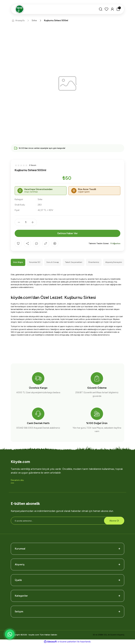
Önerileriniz (94, 262)
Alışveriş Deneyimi (114, 262)
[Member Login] (112, 9)
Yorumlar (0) (35, 262)
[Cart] (118, 9)
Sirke (40, 199)
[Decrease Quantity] (18, 222)
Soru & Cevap (53, 262)
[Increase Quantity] (34, 222)
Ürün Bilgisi (18, 262)
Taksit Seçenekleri (74, 262)
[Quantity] (26, 222)
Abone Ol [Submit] (114, 521)
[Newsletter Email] (67, 521)
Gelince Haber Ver (67, 233)
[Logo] (55, 9)
